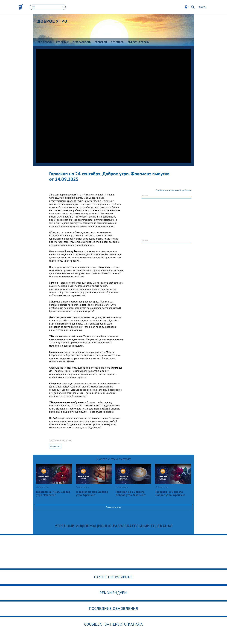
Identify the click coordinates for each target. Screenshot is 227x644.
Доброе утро (52, 21)
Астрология (55, 446)
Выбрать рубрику (139, 42)
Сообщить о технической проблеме (173, 190)
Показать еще (113, 507)
